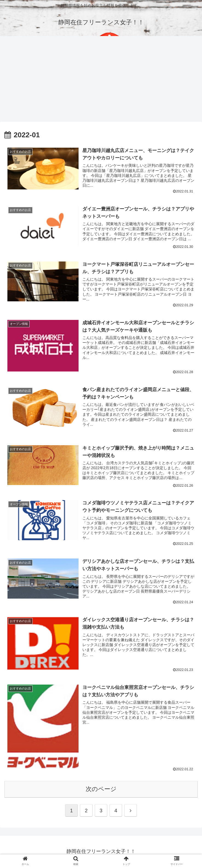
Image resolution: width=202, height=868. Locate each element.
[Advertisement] (101, 81)
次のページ (101, 790)
